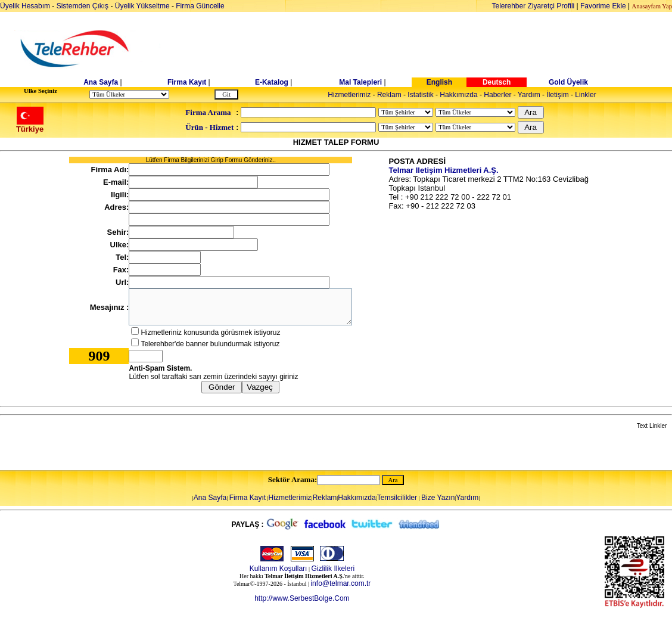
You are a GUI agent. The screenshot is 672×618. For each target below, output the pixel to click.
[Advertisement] (428, 49)
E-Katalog (272, 82)
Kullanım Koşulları (279, 569)
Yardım (529, 95)
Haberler (497, 95)
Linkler (585, 95)
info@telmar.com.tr (340, 583)
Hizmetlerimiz (349, 95)
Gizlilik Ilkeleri (333, 569)
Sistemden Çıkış (83, 6)
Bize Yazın (438, 498)
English (439, 82)
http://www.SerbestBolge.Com (302, 598)
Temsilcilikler (397, 498)
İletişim (557, 95)
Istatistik (420, 95)
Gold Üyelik (568, 82)
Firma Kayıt (187, 82)
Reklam (389, 95)
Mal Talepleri (360, 82)
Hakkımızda (458, 95)
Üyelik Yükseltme (142, 6)
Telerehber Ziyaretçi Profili (533, 6)
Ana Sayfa (101, 82)
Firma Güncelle (200, 6)
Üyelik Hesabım (25, 6)
